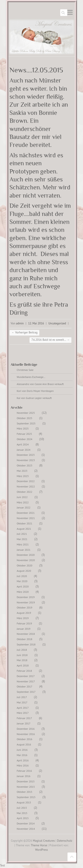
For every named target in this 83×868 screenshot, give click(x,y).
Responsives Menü (70, 12)
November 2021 (26, 518)
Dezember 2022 (26, 481)
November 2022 (26, 486)
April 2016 (23, 760)
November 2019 (26, 602)
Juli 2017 (22, 697)
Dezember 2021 (26, 513)
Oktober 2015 (25, 792)
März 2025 (23, 428)
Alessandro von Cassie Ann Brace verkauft (40, 384)
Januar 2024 (24, 450)
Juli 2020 (22, 576)
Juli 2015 (22, 808)
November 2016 (26, 734)
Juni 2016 (22, 750)
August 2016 (24, 744)
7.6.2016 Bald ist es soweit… (51, 340)
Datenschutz (65, 841)
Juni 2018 (22, 655)
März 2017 (23, 713)
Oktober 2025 (25, 418)
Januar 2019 (24, 629)
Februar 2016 (24, 771)
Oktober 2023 (25, 465)
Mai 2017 (22, 702)
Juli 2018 (22, 650)
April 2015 (23, 818)
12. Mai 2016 (36, 323)
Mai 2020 (22, 581)
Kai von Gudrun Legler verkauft (34, 398)
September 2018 (26, 644)
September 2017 (26, 692)
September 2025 (26, 423)
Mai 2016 (22, 755)
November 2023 (26, 460)
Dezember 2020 (26, 555)
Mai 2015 (22, 813)
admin (20, 323)
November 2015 (26, 787)
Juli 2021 (22, 534)
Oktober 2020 (25, 565)
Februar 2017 (24, 718)
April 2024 (23, 444)
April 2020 (23, 586)
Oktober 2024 (25, 439)
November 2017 (26, 681)
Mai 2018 (22, 660)
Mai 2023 (22, 471)
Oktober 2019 (25, 607)
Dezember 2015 (26, 781)
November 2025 (26, 413)
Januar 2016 (24, 776)
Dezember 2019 (26, 597)
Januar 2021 (24, 550)
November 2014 (26, 829)
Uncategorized (57, 323)
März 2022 (23, 502)
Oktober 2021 (25, 523)
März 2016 (23, 765)
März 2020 (23, 592)
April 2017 (23, 708)
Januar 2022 (24, 507)
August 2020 (24, 571)
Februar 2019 (24, 623)
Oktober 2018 (25, 639)
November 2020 (26, 560)
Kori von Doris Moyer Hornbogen (35, 391)
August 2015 (24, 802)
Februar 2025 (24, 434)
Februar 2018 (24, 671)
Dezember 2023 (26, 455)
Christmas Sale (25, 370)
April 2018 (23, 665)
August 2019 (24, 613)
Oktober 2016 (25, 739)
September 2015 (26, 797)
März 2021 (23, 544)
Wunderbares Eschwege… (31, 377)
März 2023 (23, 476)
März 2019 (23, 618)
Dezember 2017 (26, 676)
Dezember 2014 (26, 823)
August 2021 (24, 529)
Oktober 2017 (25, 686)
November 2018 (26, 634)
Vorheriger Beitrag (24, 332)
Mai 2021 (22, 539)
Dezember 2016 (26, 729)
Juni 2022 (22, 497)
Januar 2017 (24, 723)
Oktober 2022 (25, 492)
